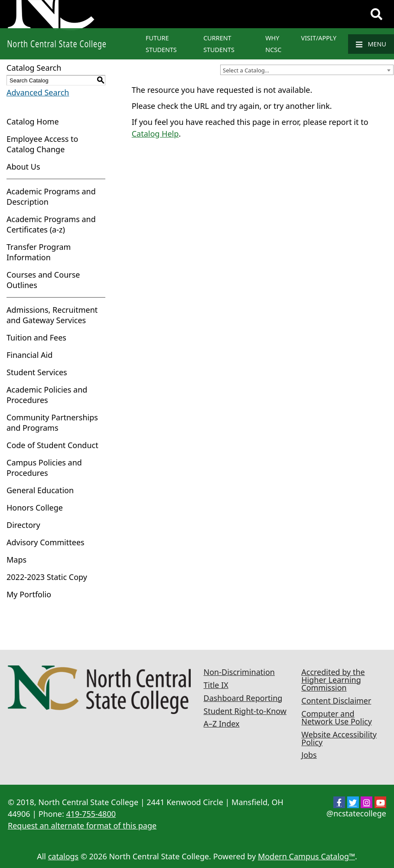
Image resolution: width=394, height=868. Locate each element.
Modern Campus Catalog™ (306, 856)
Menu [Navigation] (371, 44)
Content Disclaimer (336, 701)
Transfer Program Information (39, 252)
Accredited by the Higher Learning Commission (333, 680)
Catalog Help (155, 134)
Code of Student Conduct (52, 445)
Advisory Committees (46, 542)
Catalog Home (33, 121)
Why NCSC (273, 44)
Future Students (161, 44)
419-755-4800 (91, 814)
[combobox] (307, 70)
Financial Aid (29, 355)
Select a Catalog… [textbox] (246, 70)
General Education (40, 490)
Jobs (309, 755)
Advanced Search (38, 92)
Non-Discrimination (239, 672)
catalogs (63, 856)
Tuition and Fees (36, 337)
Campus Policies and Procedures (44, 468)
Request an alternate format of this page (82, 825)
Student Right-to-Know (245, 711)
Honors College (35, 508)
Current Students (219, 44)
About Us (23, 167)
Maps (16, 560)
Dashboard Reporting (243, 698)
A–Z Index (222, 724)
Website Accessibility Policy (339, 738)
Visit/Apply (319, 38)
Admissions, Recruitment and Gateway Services (52, 315)
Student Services (37, 372)
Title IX (216, 685)
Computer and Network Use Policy (337, 717)
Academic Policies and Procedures (47, 395)
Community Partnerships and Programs (52, 423)
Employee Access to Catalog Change (42, 144)
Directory (23, 525)
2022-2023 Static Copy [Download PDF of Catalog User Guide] (47, 577)
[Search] (376, 14)
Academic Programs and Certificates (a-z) (51, 224)
